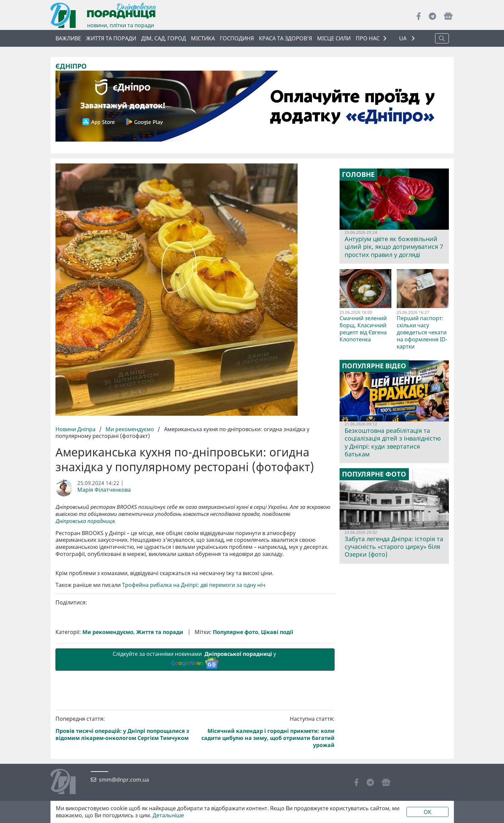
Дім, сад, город (164, 38)
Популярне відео (374, 366)
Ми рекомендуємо (130, 429)
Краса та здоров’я (285, 38)
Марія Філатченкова (104, 490)
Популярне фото (236, 745)
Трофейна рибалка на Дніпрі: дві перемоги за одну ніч (194, 698)
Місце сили (334, 38)
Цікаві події (277, 745)
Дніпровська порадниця (85, 521)
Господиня (237, 38)
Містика (203, 38)
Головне (358, 175)
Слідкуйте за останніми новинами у (195, 773)
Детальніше (168, 815)
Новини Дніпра (76, 429)
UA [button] (403, 39)
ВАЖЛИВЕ (68, 38)
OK (428, 812)
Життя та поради (111, 38)
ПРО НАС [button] (368, 38)
